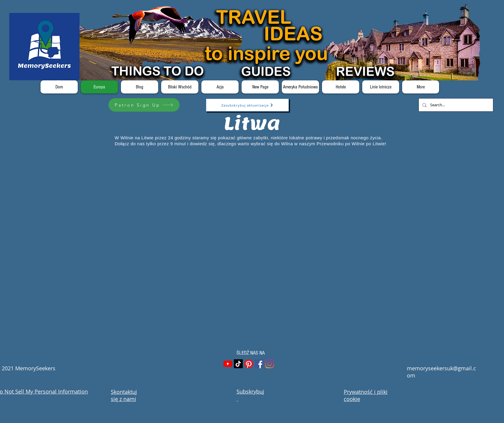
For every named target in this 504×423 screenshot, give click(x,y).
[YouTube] (228, 364)
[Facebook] (259, 364)
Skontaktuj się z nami (124, 395)
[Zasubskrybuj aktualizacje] (247, 105)
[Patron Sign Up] (144, 105)
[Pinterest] (249, 364)
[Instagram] (270, 364)
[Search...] (455, 105)
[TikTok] (238, 364)
